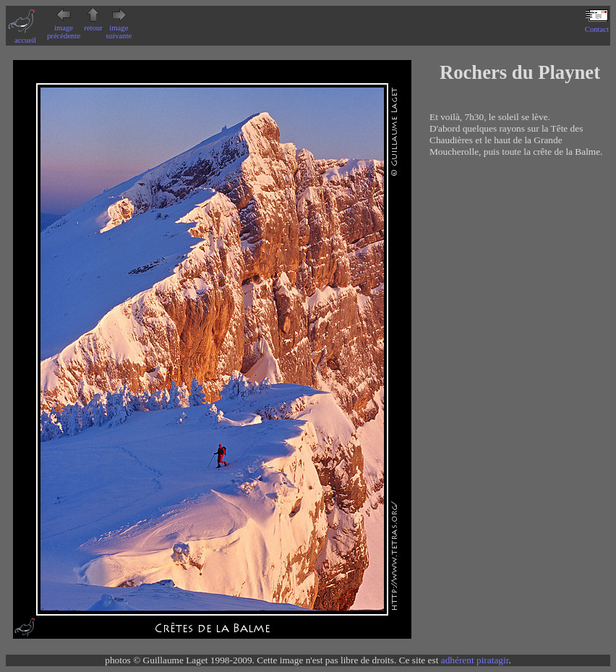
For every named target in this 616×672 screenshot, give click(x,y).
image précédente (64, 28)
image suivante (119, 28)
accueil (25, 36)
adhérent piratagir (475, 660)
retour (93, 24)
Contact (597, 25)
